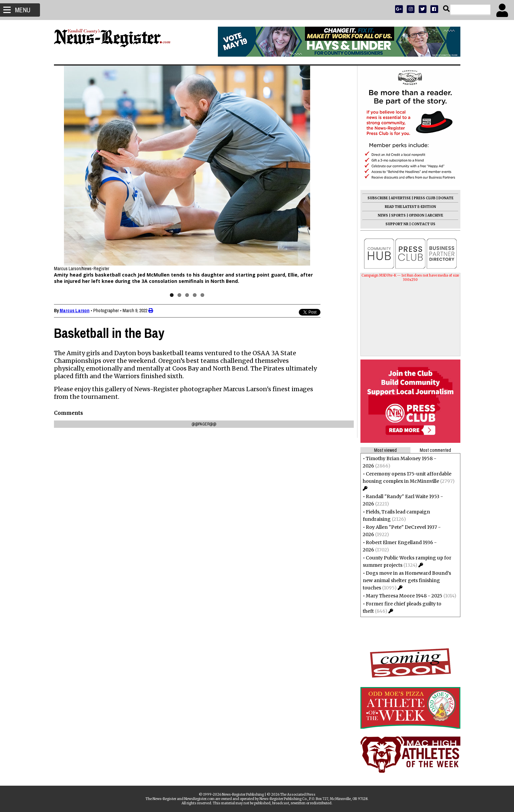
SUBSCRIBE (378, 198)
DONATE (446, 198)
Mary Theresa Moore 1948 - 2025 (404, 596)
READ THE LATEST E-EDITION (410, 207)
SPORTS (398, 215)
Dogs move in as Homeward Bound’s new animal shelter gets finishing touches (407, 580)
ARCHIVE (435, 215)
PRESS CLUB (425, 198)
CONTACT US (423, 224)
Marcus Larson (75, 311)
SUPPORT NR (397, 224)
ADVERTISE (401, 198)
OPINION (417, 215)
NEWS (383, 215)
